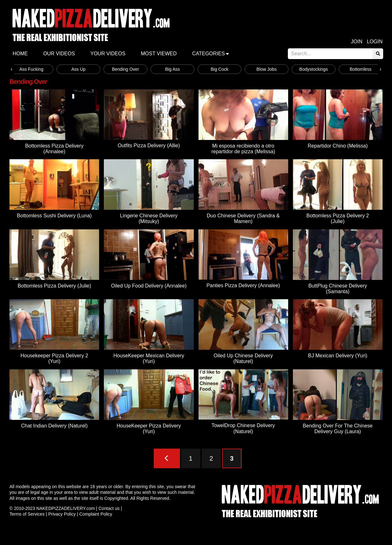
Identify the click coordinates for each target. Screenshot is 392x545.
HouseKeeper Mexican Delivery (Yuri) (149, 358)
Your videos (108, 54)
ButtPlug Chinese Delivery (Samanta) (338, 289)
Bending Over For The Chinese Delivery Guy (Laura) (338, 429)
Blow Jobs (267, 69)
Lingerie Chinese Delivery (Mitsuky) (149, 218)
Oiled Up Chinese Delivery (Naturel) (243, 358)
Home (20, 54)
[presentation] (12, 69)
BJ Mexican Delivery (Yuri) (338, 356)
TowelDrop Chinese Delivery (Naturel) (243, 428)
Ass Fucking (31, 69)
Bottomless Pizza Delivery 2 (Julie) (338, 218)
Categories (209, 54)
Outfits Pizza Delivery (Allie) (149, 145)
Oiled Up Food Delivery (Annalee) (149, 286)
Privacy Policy (62, 514)
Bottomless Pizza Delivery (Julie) (54, 286)
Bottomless (361, 69)
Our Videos (59, 54)
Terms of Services (27, 514)
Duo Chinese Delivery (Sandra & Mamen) (243, 218)
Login (375, 42)
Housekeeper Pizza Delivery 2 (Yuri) (54, 358)
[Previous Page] (167, 458)
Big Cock (219, 69)
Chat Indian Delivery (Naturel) (54, 426)
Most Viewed (159, 54)
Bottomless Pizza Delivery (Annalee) (54, 149)
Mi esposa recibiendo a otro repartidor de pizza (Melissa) (243, 149)
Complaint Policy (96, 514)
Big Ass (172, 69)
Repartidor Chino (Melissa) (338, 146)
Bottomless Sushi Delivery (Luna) (54, 216)
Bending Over (126, 69)
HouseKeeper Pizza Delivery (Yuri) (149, 429)
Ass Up (78, 69)
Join (357, 42)
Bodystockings (313, 69)
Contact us (109, 508)
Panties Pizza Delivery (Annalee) (243, 285)
